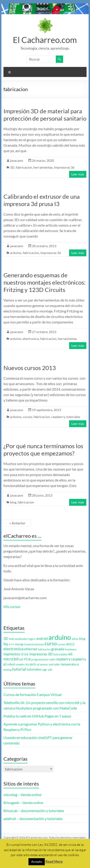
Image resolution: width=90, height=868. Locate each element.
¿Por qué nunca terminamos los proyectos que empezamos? (43, 450)
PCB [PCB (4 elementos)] (27, 659)
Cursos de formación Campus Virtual (32, 695)
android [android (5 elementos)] (42, 639)
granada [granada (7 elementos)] (58, 649)
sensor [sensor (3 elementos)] (44, 664)
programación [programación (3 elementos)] (40, 659)
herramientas (43, 167)
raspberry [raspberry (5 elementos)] (63, 659)
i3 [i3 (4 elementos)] (22, 654)
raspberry (58, 417)
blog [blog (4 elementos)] (82, 639)
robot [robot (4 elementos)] (11, 664)
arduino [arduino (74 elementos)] (60, 637)
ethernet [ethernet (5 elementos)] (31, 649)
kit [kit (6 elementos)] (70, 654)
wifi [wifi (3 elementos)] (50, 670)
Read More (54, 861)
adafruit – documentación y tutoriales (33, 819)
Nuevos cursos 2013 (30, 368)
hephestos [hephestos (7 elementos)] (12, 654)
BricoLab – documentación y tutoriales (34, 811)
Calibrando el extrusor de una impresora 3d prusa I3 (42, 200)
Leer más (78, 174)
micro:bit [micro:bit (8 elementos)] (11, 659)
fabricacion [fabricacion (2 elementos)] (44, 649)
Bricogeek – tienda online (23, 803)
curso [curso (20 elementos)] (51, 643)
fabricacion (24, 167)
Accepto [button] (37, 862)
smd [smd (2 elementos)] (51, 664)
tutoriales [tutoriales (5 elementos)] (34, 669)
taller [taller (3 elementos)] (57, 664)
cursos (27, 417)
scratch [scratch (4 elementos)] (31, 664)
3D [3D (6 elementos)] (6, 638)
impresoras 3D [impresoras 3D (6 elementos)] (41, 654)
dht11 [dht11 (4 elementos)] (70, 644)
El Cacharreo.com (45, 40)
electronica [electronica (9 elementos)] (13, 649)
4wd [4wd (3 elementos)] (12, 639)
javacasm (17, 160)
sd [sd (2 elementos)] (38, 664)
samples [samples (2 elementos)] (20, 664)
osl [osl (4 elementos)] (21, 659)
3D (12, 167)
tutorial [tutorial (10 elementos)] (19, 669)
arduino (16, 253)
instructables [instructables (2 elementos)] (60, 654)
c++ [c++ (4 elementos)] (11, 644)
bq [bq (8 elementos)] (6, 644)
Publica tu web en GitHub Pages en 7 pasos (37, 716)
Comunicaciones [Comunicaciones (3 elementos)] (34, 644)
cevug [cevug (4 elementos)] (19, 644)
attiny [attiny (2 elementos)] (75, 639)
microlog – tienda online (22, 795)
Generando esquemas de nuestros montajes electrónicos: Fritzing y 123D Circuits (45, 282)
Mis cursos (12, 607)
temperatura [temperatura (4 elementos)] (70, 664)
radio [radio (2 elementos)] (52, 659)
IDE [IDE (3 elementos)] (26, 654)
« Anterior (17, 523)
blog (13, 502)
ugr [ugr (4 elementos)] (45, 670)
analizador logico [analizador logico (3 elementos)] (25, 639)
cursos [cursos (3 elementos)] (61, 644)
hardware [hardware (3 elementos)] (71, 649)
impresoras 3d (64, 167)
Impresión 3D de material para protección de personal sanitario (45, 115)
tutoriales (73, 417)
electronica (31, 339)
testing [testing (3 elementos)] (7, 670)
